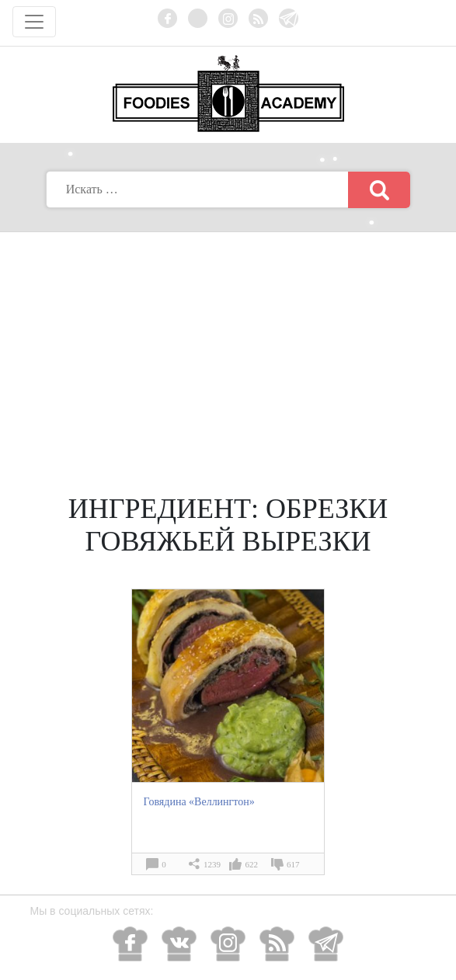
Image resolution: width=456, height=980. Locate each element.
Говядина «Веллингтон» (199, 802)
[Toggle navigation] (34, 22)
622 (251, 864)
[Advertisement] (228, 349)
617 (293, 864)
